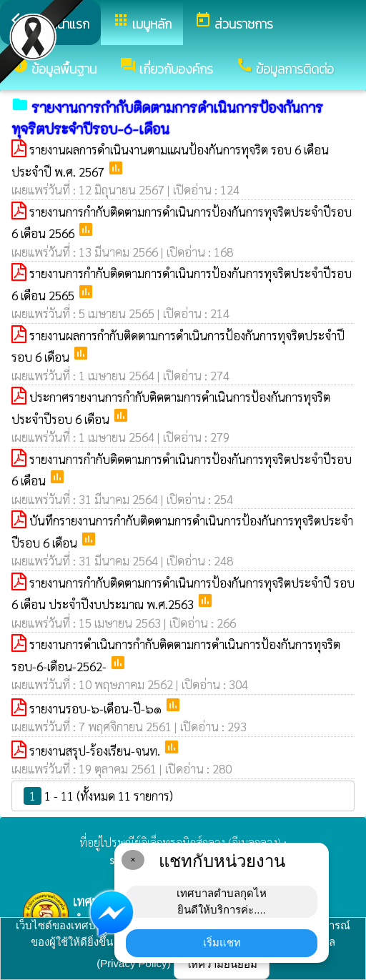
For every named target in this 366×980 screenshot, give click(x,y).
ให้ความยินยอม (222, 964)
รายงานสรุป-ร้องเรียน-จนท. (96, 751)
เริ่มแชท (222, 942)
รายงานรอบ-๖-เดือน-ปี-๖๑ (97, 708)
